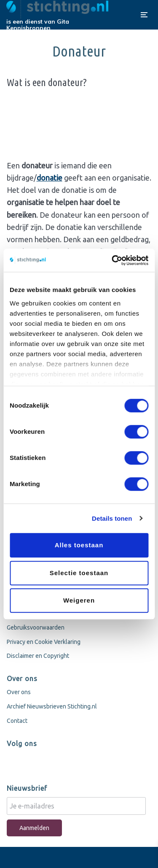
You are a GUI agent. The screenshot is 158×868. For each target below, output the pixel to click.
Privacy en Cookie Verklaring (44, 642)
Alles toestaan (79, 545)
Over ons (19, 692)
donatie (50, 178)
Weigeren (79, 600)
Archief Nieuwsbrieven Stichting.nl (52, 706)
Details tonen (112, 518)
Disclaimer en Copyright (38, 656)
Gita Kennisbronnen (38, 25)
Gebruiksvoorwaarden (36, 627)
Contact (17, 721)
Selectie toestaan (79, 573)
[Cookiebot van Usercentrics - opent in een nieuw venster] (112, 260)
